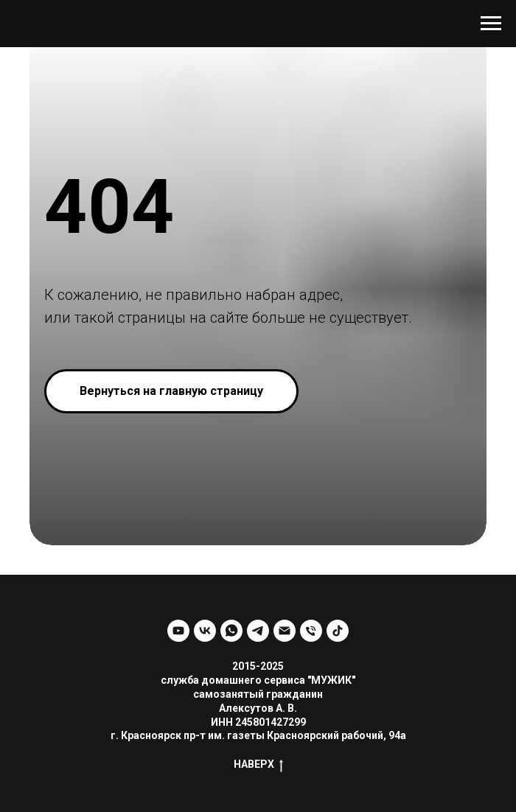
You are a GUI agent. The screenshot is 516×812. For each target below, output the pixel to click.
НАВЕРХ (258, 765)
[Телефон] (311, 631)
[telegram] (258, 631)
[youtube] (178, 631)
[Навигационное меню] (491, 24)
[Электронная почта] (285, 631)
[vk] (205, 631)
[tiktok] (338, 631)
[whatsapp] (231, 631)
